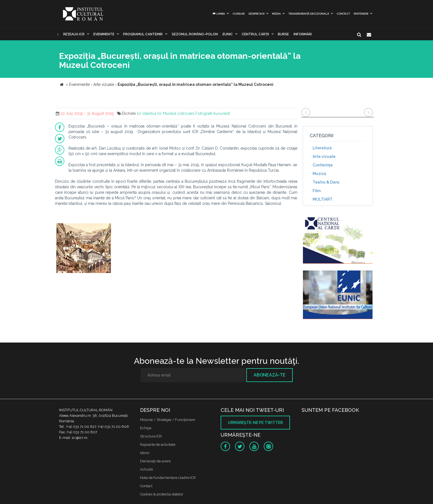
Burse (283, 34)
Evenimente (104, 34)
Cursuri (239, 14)
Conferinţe (323, 165)
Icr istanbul (147, 113)
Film (317, 191)
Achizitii (146, 469)
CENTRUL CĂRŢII (255, 34)
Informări (303, 34)
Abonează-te (270, 375)
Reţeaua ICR (74, 34)
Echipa (146, 428)
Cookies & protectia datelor (162, 494)
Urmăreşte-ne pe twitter (255, 423)
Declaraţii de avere (155, 461)
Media (276, 14)
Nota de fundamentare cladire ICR (168, 478)
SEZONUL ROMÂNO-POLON (195, 34)
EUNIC (228, 34)
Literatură (322, 148)
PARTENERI (361, 14)
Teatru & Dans (326, 182)
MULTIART (323, 199)
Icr (160, 113)
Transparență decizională (309, 14)
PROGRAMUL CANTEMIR (143, 34)
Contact (343, 14)
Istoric (145, 453)
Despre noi (257, 14)
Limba (219, 14)
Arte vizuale (324, 156)
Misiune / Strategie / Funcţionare (167, 420)
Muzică (319, 174)
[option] (84, 249)
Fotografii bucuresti (213, 113)
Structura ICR (151, 436)
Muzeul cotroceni (179, 113)
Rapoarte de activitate (158, 445)
